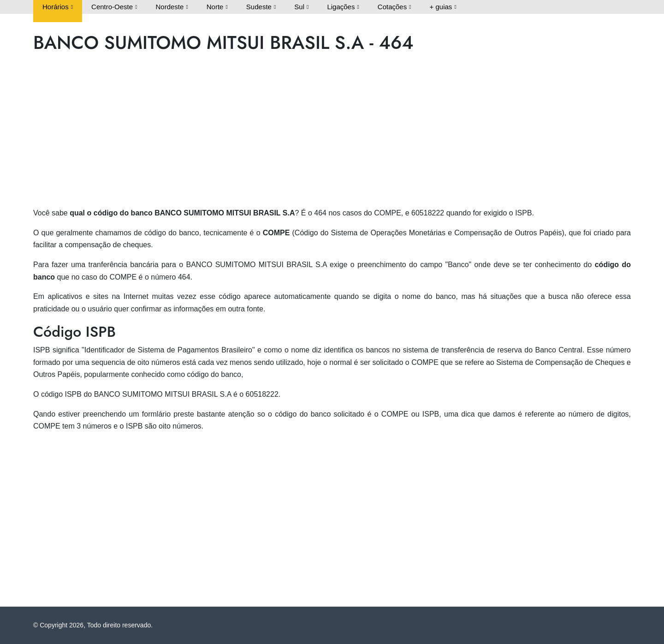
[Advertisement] (310, 133)
